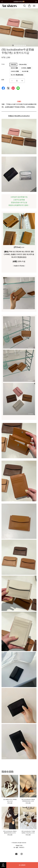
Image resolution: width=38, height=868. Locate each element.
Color (3, 64)
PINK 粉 (13, 65)
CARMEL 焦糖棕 (26, 68)
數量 (3, 80)
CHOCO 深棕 (15, 71)
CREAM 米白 (23, 65)
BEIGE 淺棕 (14, 68)
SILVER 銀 (25, 71)
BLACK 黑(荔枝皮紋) (17, 75)
